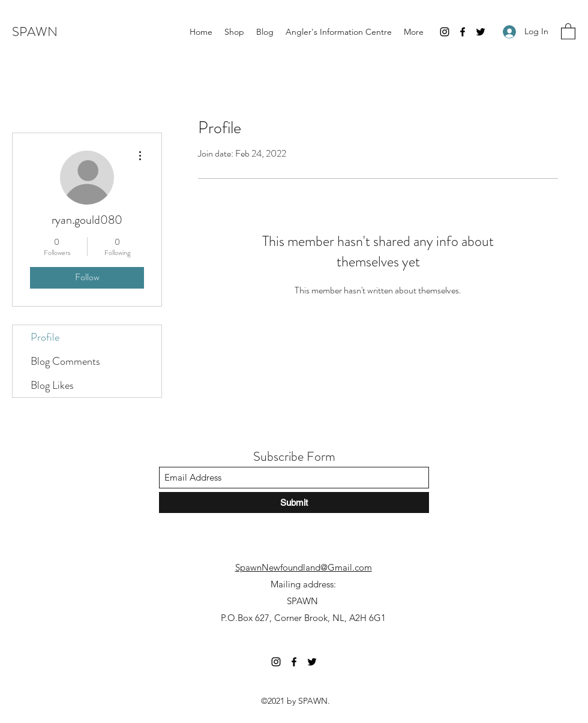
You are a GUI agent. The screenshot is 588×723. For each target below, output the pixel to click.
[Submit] (294, 502)
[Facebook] (463, 32)
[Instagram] (445, 32)
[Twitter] (481, 32)
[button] (568, 31)
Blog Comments (65, 361)
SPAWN (35, 31)
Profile (45, 337)
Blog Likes (52, 385)
